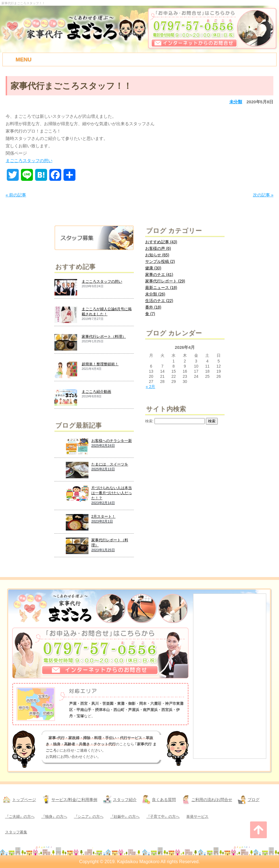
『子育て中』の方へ (163, 816)
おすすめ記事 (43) (161, 242)
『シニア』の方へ (89, 816)
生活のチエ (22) (159, 301)
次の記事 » (263, 195)
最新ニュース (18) (161, 288)
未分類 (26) (155, 294)
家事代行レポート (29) (165, 281)
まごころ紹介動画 (96, 392)
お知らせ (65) (157, 255)
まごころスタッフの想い (29, 161)
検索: (149, 421)
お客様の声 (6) (158, 248)
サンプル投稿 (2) (160, 261)
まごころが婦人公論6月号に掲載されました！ (107, 312)
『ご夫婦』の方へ (20, 816)
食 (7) (150, 314)
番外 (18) (153, 307)
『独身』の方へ (54, 816)
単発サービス (197, 816)
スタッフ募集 (16, 832)
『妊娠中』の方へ (125, 816)
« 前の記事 (16, 195)
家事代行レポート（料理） (104, 336)
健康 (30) (153, 268)
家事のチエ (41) (159, 274)
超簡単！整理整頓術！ (100, 364)
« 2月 (150, 387)
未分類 (236, 102)
